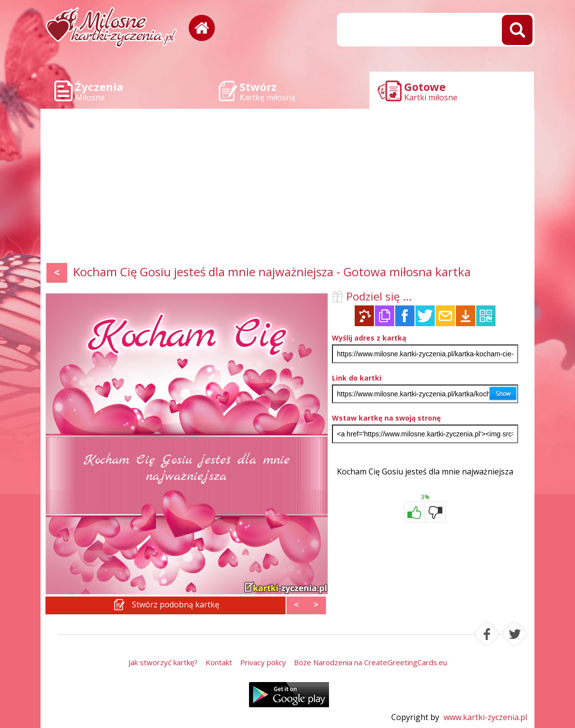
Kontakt (219, 662)
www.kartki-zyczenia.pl (485, 717)
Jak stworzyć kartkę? (163, 662)
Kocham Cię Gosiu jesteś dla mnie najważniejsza (425, 471)
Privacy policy (263, 662)
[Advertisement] (287, 188)
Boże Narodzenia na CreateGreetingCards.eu (370, 662)
